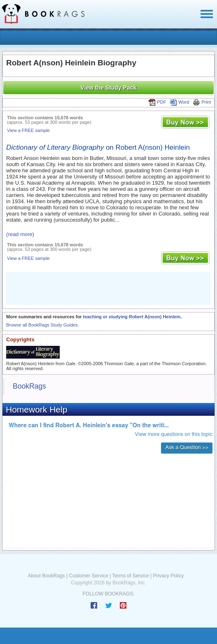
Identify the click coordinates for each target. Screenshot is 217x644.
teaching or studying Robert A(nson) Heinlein (132, 317)
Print (202, 102)
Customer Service (88, 576)
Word (180, 102)
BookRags (29, 386)
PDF (157, 102)
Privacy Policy (168, 576)
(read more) (20, 234)
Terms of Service (130, 576)
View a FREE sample (28, 130)
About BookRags (47, 576)
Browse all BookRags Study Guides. (43, 325)
